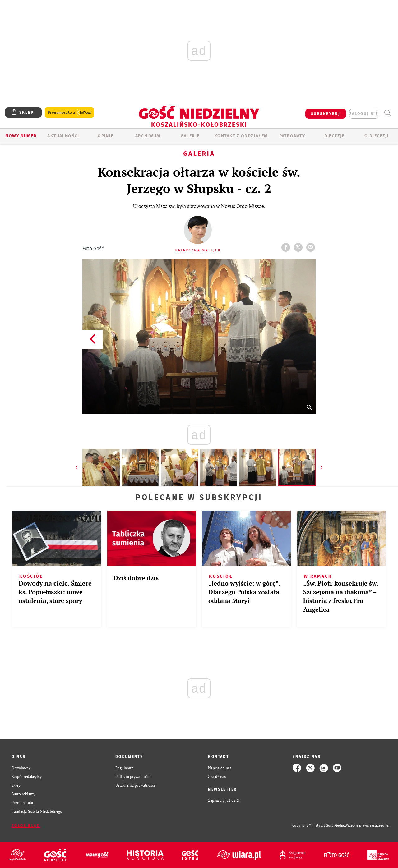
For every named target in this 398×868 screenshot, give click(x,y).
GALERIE (190, 136)
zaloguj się (364, 114)
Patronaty (292, 136)
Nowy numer (21, 136)
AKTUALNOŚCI (63, 136)
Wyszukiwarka (387, 113)
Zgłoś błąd (26, 826)
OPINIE (105, 136)
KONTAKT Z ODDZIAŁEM (241, 136)
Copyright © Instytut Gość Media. (319, 826)
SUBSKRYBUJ (326, 114)
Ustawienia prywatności (135, 785)
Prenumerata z (69, 113)
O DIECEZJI (377, 136)
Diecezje (334, 136)
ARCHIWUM (148, 136)
